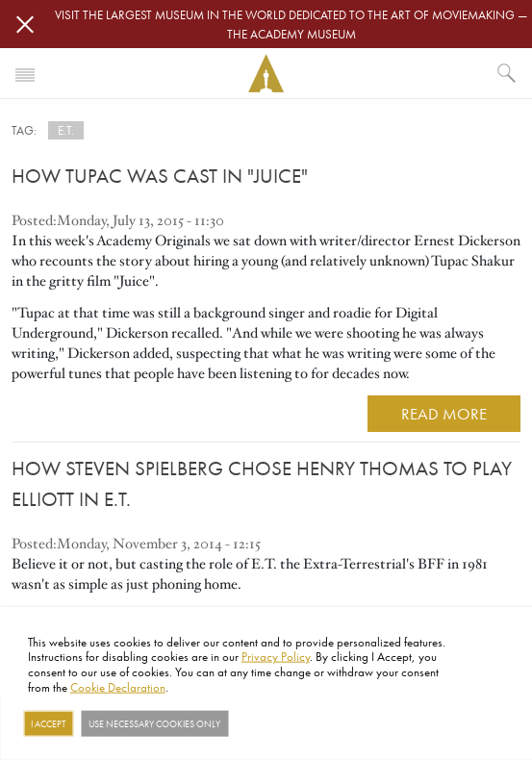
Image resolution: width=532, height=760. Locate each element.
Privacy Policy (276, 656)
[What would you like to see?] (507, 73)
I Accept (48, 723)
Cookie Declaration (118, 686)
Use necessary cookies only (154, 723)
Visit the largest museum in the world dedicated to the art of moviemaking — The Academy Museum (291, 24)
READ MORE (444, 413)
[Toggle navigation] (25, 73)
